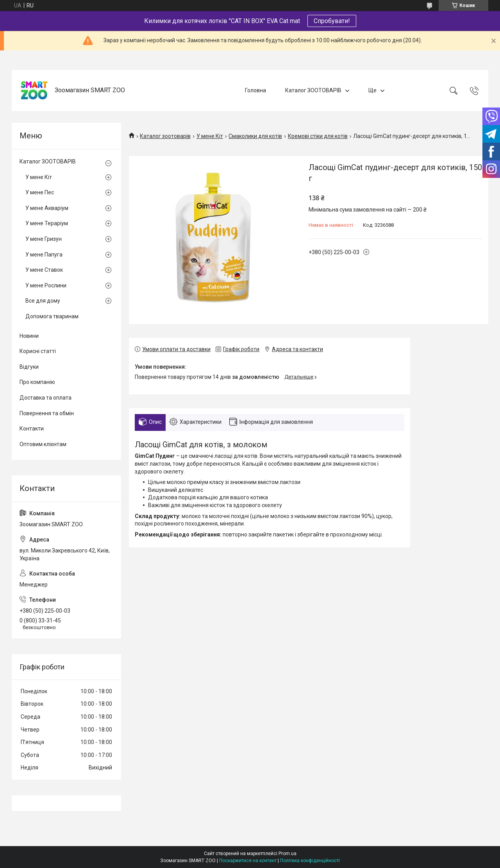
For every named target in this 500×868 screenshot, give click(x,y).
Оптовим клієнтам (43, 444)
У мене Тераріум (47, 223)
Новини (29, 336)
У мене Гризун (44, 239)
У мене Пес (40, 192)
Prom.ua (287, 854)
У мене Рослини (46, 285)
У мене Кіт (210, 136)
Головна (255, 90)
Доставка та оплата (46, 398)
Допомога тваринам (52, 316)
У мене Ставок (44, 270)
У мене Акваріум (47, 208)
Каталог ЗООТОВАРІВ (313, 90)
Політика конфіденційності (310, 861)
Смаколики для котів (255, 136)
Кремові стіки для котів (318, 136)
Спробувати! (332, 21)
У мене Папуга (44, 255)
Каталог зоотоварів (165, 136)
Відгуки (29, 367)
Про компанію (37, 382)
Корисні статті (38, 351)
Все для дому (43, 301)
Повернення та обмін (47, 413)
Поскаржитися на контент (248, 861)
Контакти (32, 429)
